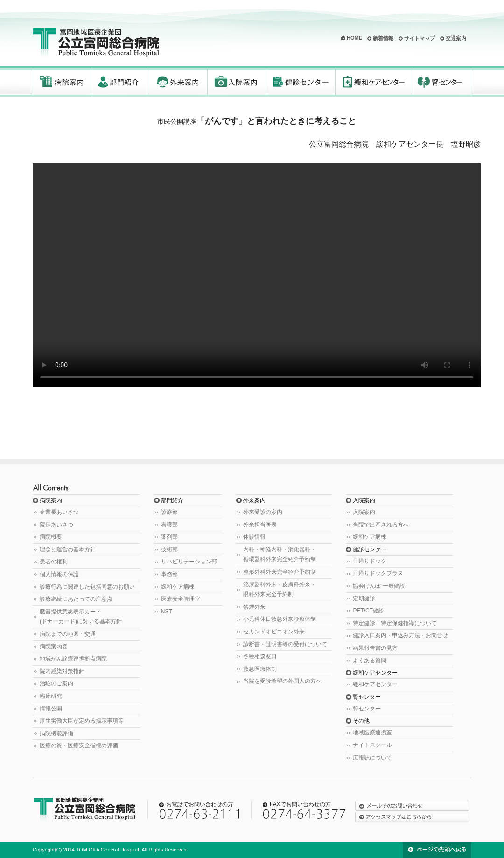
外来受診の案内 (263, 512)
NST (167, 612)
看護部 (169, 525)
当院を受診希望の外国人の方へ (282, 681)
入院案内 (237, 82)
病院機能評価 (56, 733)
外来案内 (178, 82)
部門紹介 (120, 82)
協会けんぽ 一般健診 (379, 586)
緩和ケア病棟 (178, 587)
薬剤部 (169, 537)
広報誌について (372, 758)
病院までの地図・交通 (68, 634)
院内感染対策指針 (62, 671)
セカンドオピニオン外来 (274, 632)
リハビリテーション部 (189, 562)
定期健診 (364, 598)
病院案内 (62, 82)
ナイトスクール (372, 745)
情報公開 (51, 709)
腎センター (441, 82)
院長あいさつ (56, 525)
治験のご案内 (56, 683)
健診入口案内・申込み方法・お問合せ (400, 635)
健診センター (301, 82)
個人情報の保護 (59, 574)
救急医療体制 (260, 669)
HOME (354, 38)
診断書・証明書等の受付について (285, 644)
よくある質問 (370, 661)
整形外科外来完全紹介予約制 (280, 572)
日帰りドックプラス (378, 573)
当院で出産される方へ (381, 525)
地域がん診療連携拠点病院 (73, 659)
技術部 (169, 549)
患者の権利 (54, 562)
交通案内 (456, 38)
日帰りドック (370, 561)
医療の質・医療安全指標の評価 (79, 745)
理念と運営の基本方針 (68, 549)
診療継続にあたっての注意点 (76, 599)
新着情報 (383, 38)
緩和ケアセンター (373, 82)
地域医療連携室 (372, 732)
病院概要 (51, 537)
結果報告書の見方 (375, 648)
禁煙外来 (254, 607)
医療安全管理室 (181, 599)
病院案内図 (54, 647)
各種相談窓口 (260, 656)
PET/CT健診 (368, 611)
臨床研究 (51, 696)
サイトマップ (420, 38)
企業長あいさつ (59, 512)
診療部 (169, 512)
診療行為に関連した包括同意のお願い (87, 587)
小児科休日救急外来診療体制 (280, 619)
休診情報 (254, 537)
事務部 (169, 574)
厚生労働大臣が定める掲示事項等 (82, 721)
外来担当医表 (260, 525)
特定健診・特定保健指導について (395, 623)
